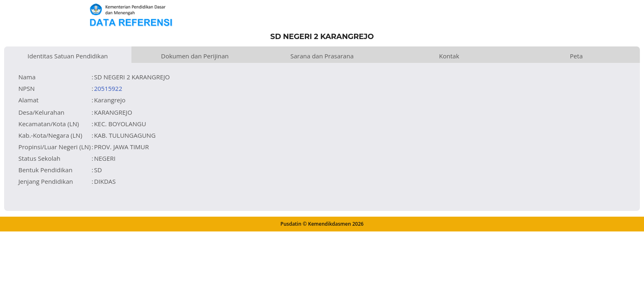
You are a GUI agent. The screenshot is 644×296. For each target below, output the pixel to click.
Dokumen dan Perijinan (195, 56)
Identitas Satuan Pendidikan (68, 56)
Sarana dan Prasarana (322, 56)
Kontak (449, 56)
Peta (576, 56)
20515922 (108, 88)
